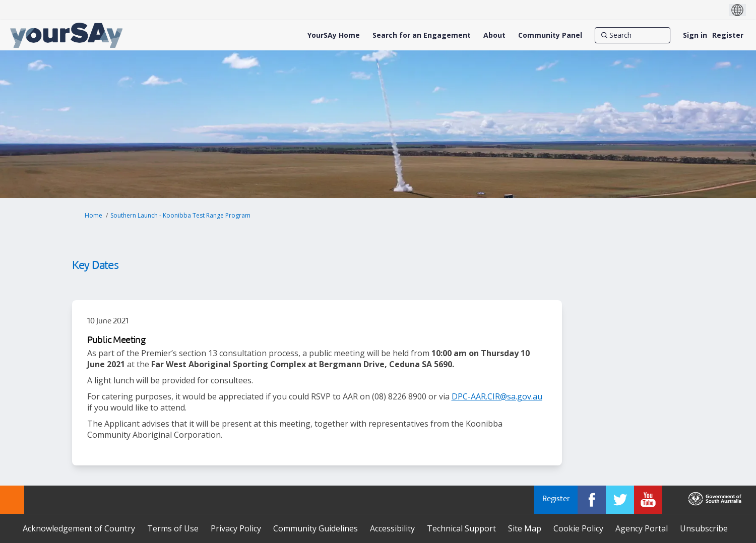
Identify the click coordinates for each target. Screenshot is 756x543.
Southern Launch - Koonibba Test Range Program (180, 215)
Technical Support (461, 528)
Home (93, 215)
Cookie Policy (578, 528)
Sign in (695, 35)
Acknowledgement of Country (79, 528)
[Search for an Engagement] (422, 35)
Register (728, 35)
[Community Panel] (550, 35)
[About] (494, 35)
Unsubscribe (704, 528)
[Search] (633, 35)
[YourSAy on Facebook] (592, 500)
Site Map (525, 528)
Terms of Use (173, 528)
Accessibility (392, 528)
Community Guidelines (316, 528)
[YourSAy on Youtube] (648, 500)
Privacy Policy (236, 528)
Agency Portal (642, 528)
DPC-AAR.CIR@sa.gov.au (497, 396)
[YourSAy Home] (334, 35)
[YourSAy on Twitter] (620, 500)
